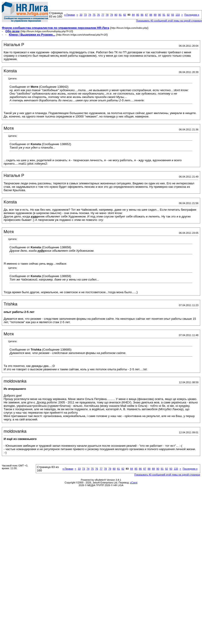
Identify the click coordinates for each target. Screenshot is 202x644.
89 (155, 15)
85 (138, 15)
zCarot (134, 483)
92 (168, 15)
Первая (69, 15)
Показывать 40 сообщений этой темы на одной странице (169, 21)
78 (107, 15)
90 (159, 15)
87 (146, 15)
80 (116, 15)
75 (94, 15)
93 (173, 15)
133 (178, 15)
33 (81, 15)
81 (120, 15)
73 (85, 15)
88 (151, 15)
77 (103, 15)
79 (112, 15)
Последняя (192, 15)
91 (164, 15)
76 (98, 15)
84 (133, 15)
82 (124, 15)
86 (142, 15)
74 (90, 15)
